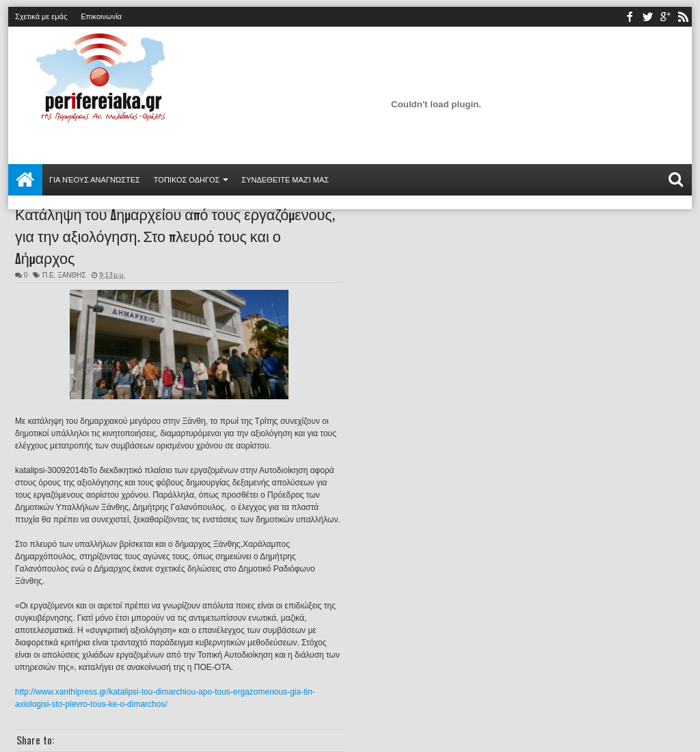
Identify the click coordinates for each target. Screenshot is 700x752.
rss (683, 17)
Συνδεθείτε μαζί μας (285, 180)
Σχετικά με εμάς (41, 16)
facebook (630, 17)
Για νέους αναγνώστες (95, 180)
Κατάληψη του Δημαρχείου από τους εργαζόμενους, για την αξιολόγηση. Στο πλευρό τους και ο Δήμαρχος (175, 235)
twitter (647, 17)
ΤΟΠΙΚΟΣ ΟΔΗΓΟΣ (187, 180)
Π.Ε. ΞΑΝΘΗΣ (64, 275)
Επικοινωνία (101, 16)
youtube (665, 17)
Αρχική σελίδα (25, 180)
